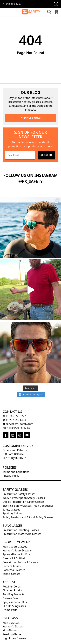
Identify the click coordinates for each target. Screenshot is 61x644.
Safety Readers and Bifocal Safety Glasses (28, 517)
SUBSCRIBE (46, 155)
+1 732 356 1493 (14, 420)
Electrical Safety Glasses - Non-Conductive (28, 506)
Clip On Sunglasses (14, 606)
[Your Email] (20, 155)
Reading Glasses (13, 634)
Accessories (13, 582)
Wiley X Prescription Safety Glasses (24, 498)
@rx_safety (31, 181)
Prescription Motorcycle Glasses (22, 534)
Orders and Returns (15, 450)
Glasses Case (10, 598)
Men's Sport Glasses (15, 547)
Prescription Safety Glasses (19, 494)
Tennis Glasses (11, 574)
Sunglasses (13, 526)
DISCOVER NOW (30, 118)
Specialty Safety (12, 513)
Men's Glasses (11, 623)
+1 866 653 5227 (12, 4)
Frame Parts (10, 610)
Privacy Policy (11, 476)
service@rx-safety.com (18, 424)
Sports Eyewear (16, 542)
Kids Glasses (10, 630)
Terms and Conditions (16, 472)
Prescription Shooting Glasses (21, 530)
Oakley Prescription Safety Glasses (24, 502)
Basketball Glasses (14, 570)
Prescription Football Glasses (20, 562)
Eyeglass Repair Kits (15, 602)
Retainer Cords (12, 587)
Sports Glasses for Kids (17, 554)
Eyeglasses (12, 618)
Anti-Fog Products (14, 594)
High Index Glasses (14, 638)
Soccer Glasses (12, 566)
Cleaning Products (14, 590)
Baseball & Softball (14, 558)
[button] (49, 12)
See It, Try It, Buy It (14, 458)
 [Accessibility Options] (56, 4)
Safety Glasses (15, 489)
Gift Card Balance (13, 454)
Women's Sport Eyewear (17, 550)
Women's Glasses (13, 626)
